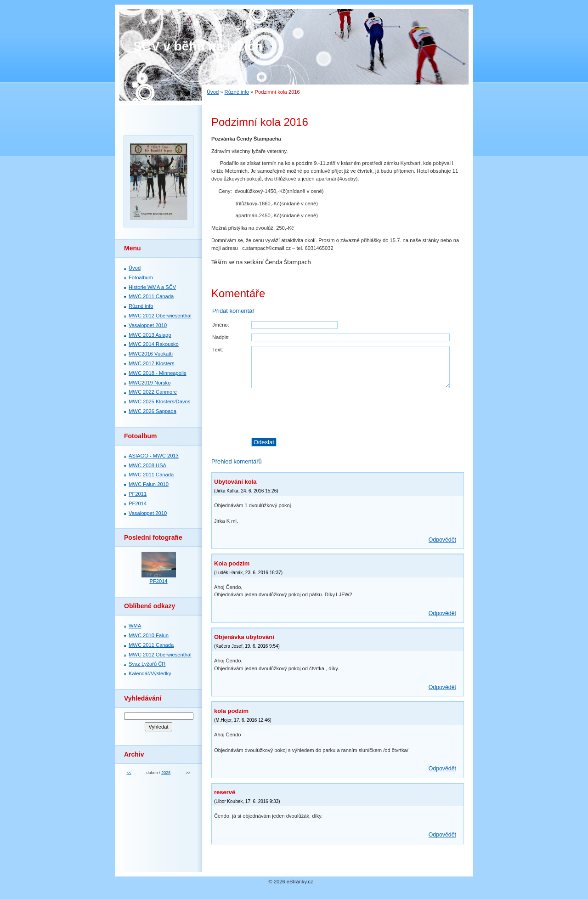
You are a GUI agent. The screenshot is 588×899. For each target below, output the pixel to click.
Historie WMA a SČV (152, 287)
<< (129, 773)
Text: (218, 350)
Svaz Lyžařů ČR (147, 664)
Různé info (237, 92)
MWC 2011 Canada (151, 296)
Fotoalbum (141, 277)
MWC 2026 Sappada (153, 411)
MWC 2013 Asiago (150, 335)
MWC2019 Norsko (150, 383)
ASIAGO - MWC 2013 (154, 456)
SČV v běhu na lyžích (198, 46)
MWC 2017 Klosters (151, 363)
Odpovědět (442, 540)
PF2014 (138, 503)
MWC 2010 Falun (149, 635)
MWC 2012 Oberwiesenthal (160, 316)
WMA (135, 626)
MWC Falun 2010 (149, 484)
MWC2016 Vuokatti (151, 354)
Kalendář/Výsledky (150, 673)
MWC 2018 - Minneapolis (158, 373)
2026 (166, 773)
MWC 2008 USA (147, 465)
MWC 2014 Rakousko (154, 344)
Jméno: (221, 325)
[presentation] (357, 413)
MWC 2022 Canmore (153, 392)
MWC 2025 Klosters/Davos (159, 401)
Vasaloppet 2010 (148, 325)
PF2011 (138, 494)
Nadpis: (221, 337)
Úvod (213, 92)
